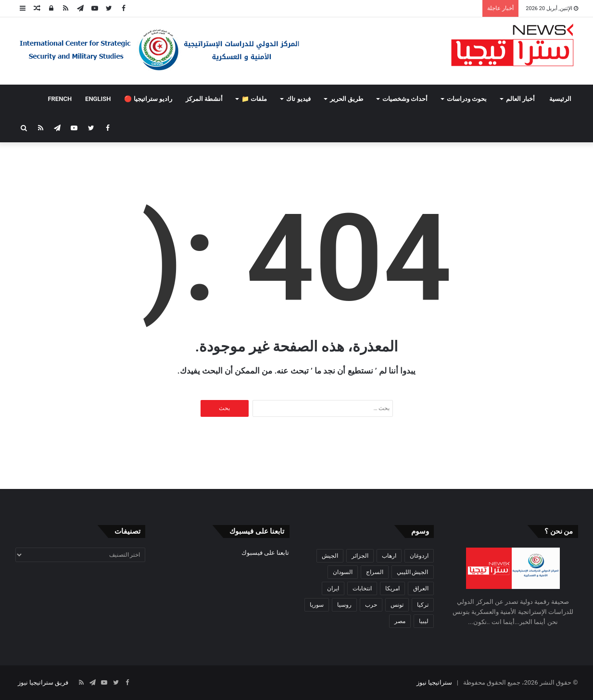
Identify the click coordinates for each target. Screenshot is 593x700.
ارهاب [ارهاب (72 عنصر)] (389, 556)
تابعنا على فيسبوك (265, 553)
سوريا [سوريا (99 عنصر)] (317, 605)
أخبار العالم (520, 99)
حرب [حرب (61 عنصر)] (371, 605)
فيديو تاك (298, 99)
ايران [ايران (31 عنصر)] (333, 588)
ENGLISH (98, 99)
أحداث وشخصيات (405, 99)
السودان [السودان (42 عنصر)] (343, 572)
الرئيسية (560, 99)
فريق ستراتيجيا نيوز (43, 682)
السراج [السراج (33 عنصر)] (375, 572)
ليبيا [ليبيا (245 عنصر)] (424, 621)
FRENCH (60, 99)
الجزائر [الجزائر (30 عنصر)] (360, 556)
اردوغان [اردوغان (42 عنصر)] (419, 556)
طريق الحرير (347, 99)
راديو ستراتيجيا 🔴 (148, 99)
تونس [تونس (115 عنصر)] (397, 605)
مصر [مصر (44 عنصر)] (400, 621)
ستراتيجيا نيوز (434, 682)
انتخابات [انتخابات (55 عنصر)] (362, 588)
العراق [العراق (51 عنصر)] (421, 588)
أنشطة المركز (204, 99)
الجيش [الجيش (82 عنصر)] (330, 556)
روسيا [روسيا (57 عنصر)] (344, 605)
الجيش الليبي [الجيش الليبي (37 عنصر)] (413, 572)
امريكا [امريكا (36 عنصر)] (392, 588)
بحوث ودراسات (467, 99)
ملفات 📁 (254, 99)
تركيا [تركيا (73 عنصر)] (423, 605)
